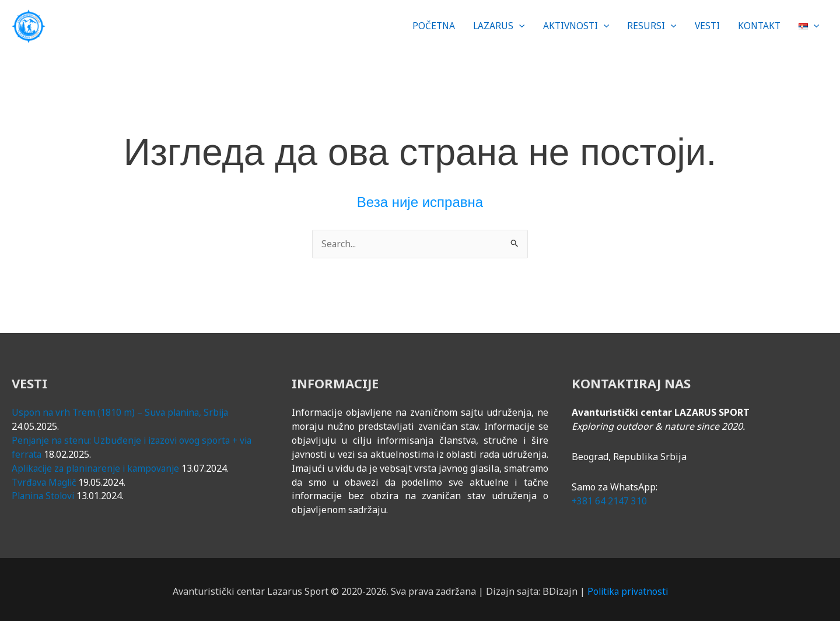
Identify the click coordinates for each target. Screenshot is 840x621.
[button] (491, 24)
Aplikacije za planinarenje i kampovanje (100, 464)
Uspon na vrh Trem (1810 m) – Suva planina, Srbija (123, 409)
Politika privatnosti (627, 587)
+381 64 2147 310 (610, 497)
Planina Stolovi (45, 492)
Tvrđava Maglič (46, 478)
